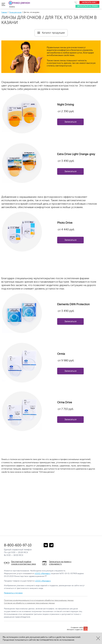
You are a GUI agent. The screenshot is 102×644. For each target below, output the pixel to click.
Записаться (70, 122)
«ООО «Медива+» (43, 573)
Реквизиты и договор (13, 593)
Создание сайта (77, 628)
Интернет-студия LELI (75, 630)
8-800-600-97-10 (18, 545)
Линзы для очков (15, 12)
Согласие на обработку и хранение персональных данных (29, 603)
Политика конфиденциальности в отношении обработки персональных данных (39, 600)
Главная (4, 12)
